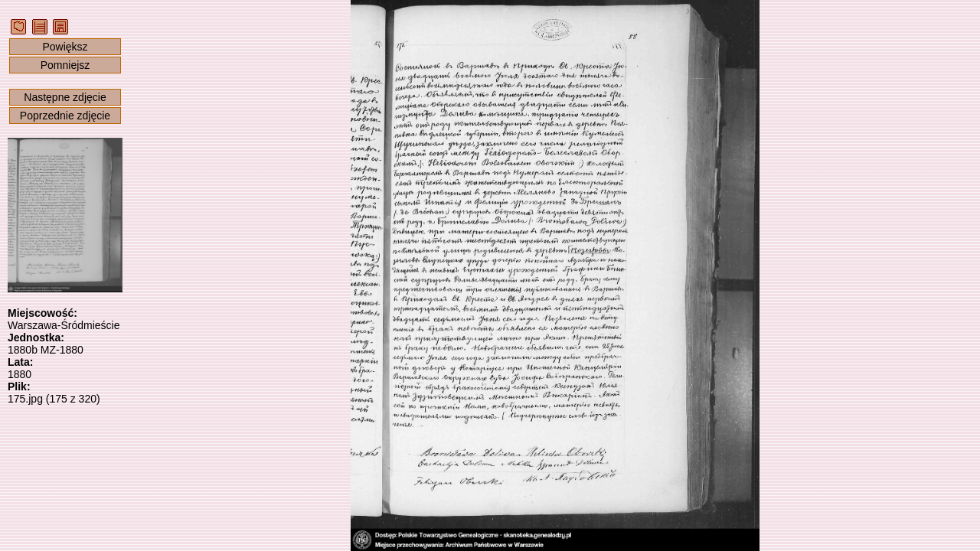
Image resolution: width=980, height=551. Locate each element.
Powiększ (65, 47)
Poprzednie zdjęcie (65, 116)
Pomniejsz (65, 65)
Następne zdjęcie (65, 97)
